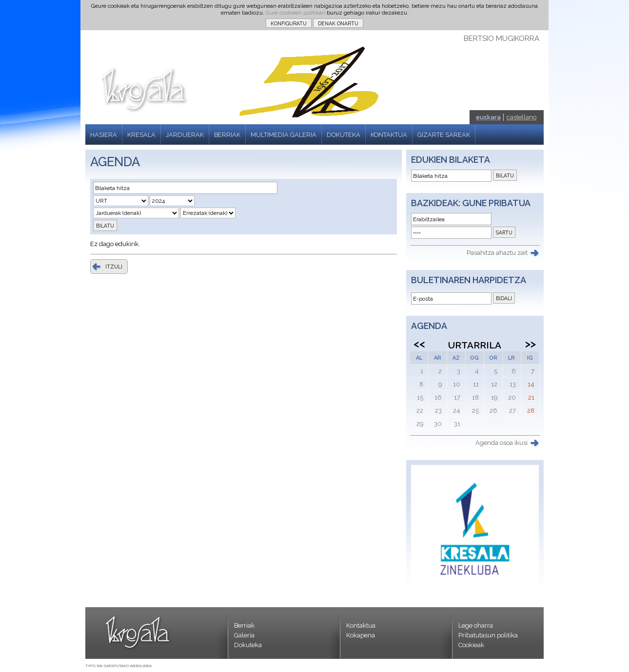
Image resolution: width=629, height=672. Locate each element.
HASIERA (104, 135)
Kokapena (361, 635)
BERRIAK (227, 135)
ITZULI (114, 267)
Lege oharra (476, 625)
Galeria (244, 635)
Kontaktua (361, 625)
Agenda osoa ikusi (501, 443)
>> (531, 344)
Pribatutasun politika (488, 635)
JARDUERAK (185, 135)
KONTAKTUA (389, 135)
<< (419, 344)
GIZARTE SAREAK (444, 135)
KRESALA (141, 135)
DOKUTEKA (344, 135)
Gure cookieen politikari (295, 13)
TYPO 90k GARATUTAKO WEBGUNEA (118, 666)
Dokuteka (248, 645)
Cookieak (471, 645)
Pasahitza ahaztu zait (497, 253)
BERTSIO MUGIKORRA (501, 38)
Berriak (244, 625)
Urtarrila (475, 345)
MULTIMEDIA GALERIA (284, 135)
